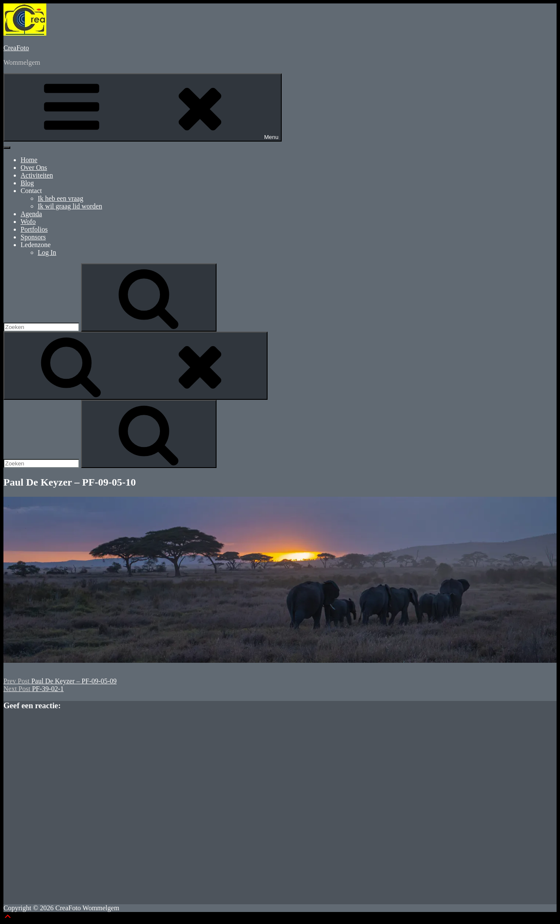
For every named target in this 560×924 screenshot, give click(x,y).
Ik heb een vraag (60, 198)
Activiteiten (37, 175)
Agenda (31, 214)
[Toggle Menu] (7, 148)
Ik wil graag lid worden (70, 206)
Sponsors (33, 237)
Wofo (28, 222)
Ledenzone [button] (36, 245)
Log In (47, 252)
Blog (27, 183)
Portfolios (34, 229)
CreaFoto (16, 48)
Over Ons (34, 168)
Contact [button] (31, 191)
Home (29, 160)
